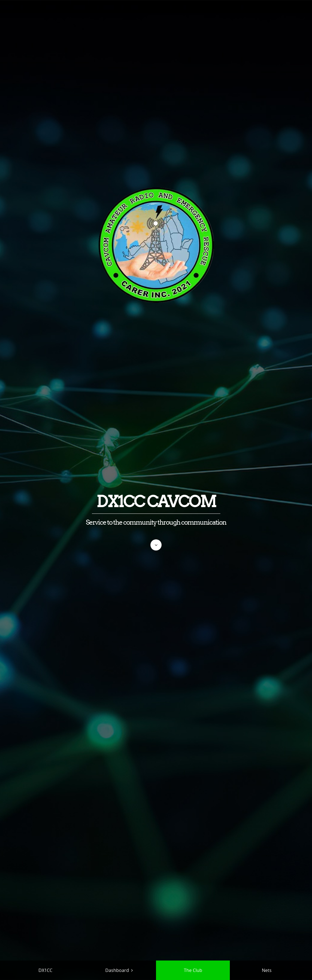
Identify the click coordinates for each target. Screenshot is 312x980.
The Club (193, 970)
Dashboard (117, 970)
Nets (267, 970)
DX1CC (45, 970)
